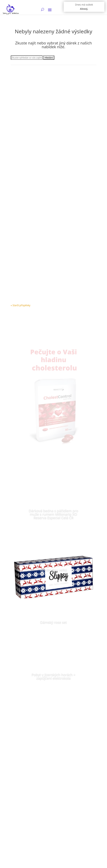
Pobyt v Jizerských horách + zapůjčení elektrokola (53, 676)
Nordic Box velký (53, 570)
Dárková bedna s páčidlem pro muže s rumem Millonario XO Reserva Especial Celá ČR (53, 514)
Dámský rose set (53, 622)
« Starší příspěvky (21, 305)
